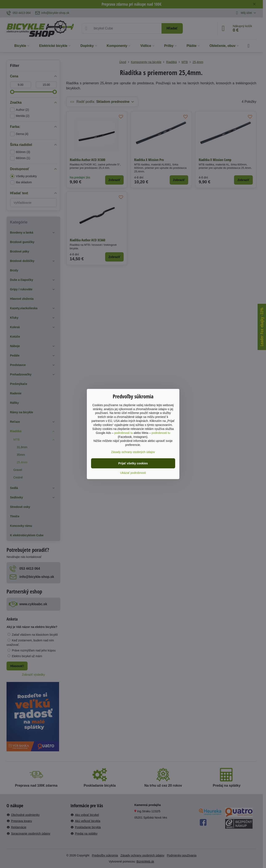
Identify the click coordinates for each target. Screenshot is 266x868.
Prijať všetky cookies (133, 463)
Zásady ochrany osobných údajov (133, 452)
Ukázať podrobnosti (133, 473)
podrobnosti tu (124, 433)
